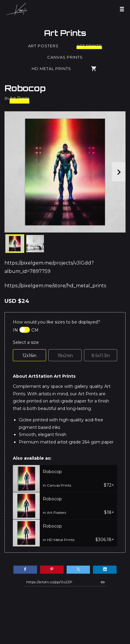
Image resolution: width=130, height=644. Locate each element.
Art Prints (65, 33)
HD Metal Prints (51, 69)
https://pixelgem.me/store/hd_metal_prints (55, 286)
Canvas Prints (65, 57)
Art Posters (43, 46)
